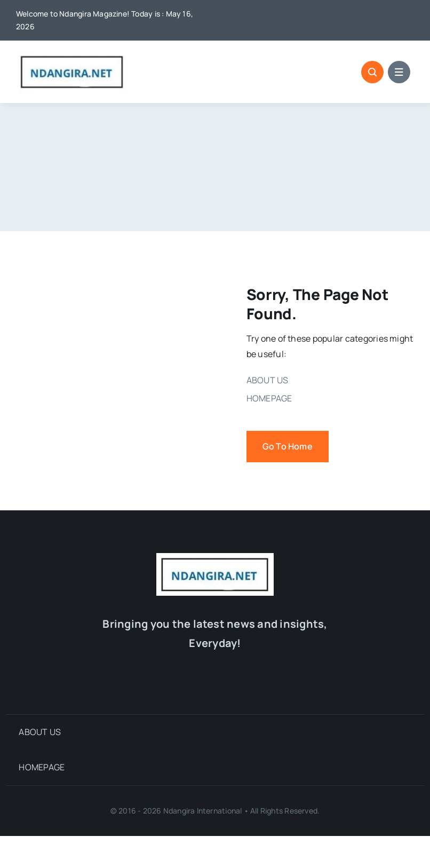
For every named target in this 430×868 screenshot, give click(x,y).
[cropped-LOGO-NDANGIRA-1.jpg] (72, 56)
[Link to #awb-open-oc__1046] (372, 72)
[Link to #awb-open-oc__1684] (399, 72)
